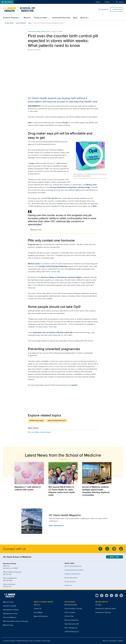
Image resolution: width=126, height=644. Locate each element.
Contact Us (103, 9)
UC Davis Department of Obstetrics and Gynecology (70, 187)
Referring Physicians (71, 620)
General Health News (36, 421)
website (74, 385)
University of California (103, 612)
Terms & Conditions (35, 641)
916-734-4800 (8, 580)
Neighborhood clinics (10, 614)
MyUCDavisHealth (71, 605)
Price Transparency (71, 628)
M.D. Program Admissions (73, 566)
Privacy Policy (46, 641)
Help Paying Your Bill (72, 624)
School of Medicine (21, 23)
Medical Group (8, 625)
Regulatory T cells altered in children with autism (28, 488)
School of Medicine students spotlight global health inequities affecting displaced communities (96, 491)
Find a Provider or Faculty (73, 609)
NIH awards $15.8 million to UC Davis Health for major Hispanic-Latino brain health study (62, 491)
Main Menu (7, 2)
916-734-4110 (7, 574)
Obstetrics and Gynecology (39, 31)
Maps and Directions (41, 616)
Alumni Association (71, 578)
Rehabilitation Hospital (11, 610)
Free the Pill (53, 198)
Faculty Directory (70, 581)
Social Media (38, 612)
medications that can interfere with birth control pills (53, 332)
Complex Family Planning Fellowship (53, 266)
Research (27, 18)
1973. (95, 206)
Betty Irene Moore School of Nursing (16, 621)
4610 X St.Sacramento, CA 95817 (11, 567)
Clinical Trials (69, 616)
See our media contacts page (39, 432)
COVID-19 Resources (72, 632)
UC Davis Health (9, 23)
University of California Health (106, 609)
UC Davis (98, 605)
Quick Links (118, 9)
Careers (107, 2)
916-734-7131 (7, 587)
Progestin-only (33, 244)
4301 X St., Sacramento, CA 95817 (113, 641)
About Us (37, 605)
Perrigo (65, 123)
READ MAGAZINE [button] (57, 525)
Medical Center (8, 602)
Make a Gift (114, 557)
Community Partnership (61, 18)
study (32, 163)
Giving (98, 2)
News (75, 18)
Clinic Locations (70, 612)
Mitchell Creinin (34, 264)
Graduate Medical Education (74, 570)
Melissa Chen (91, 185)
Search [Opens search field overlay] (120, 2)
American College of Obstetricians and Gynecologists (61, 277)
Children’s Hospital (10, 606)
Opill (30, 123)
